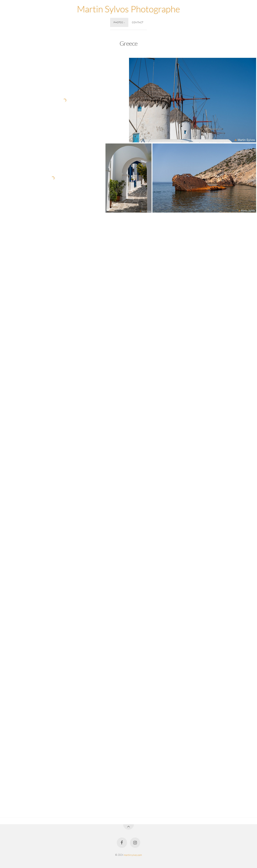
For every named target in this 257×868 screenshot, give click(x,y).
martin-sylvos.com (133, 855)
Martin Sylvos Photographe (128, 9)
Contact (138, 22)
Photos (118, 22)
